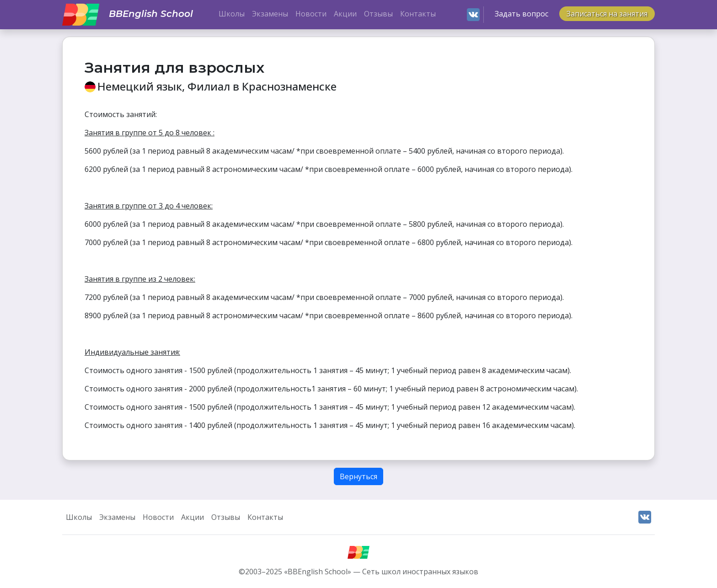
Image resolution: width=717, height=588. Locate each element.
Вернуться (358, 476)
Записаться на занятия (607, 14)
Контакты (418, 14)
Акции (345, 14)
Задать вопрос (522, 14)
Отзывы (378, 14)
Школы (232, 14)
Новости (311, 14)
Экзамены (270, 14)
